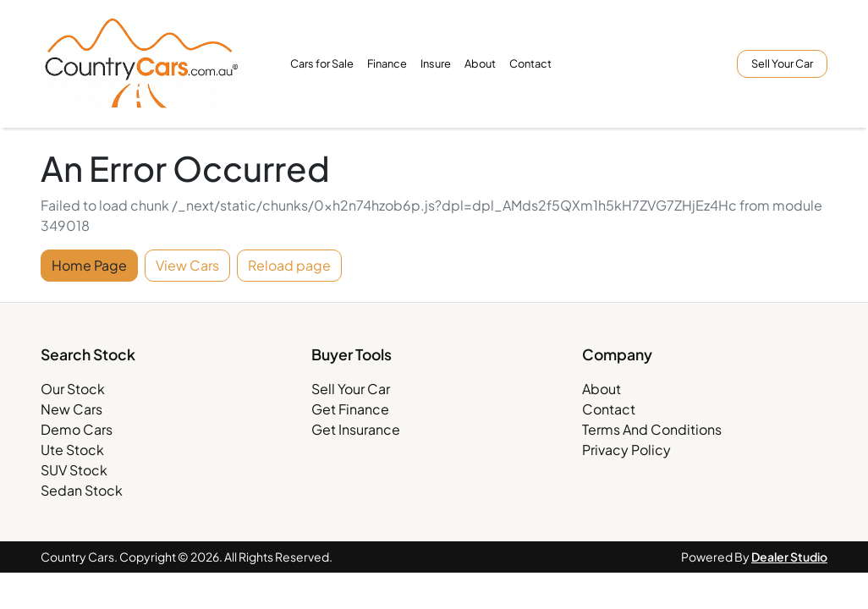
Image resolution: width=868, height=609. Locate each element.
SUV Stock (74, 470)
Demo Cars (77, 429)
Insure (436, 63)
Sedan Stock (82, 490)
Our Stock (73, 389)
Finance (387, 63)
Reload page (289, 265)
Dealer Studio (789, 557)
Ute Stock (72, 450)
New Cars (71, 409)
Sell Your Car (782, 63)
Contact (530, 63)
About (480, 63)
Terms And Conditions (652, 429)
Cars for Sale (322, 63)
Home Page (89, 265)
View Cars (187, 265)
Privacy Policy (626, 450)
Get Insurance (356, 429)
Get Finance (350, 409)
